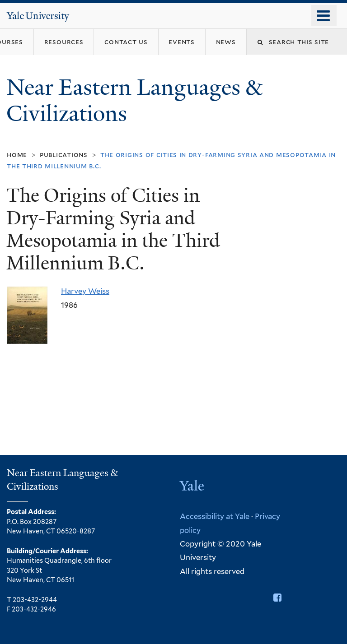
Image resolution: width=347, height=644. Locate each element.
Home (17, 155)
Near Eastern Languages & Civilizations (134, 101)
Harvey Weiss (85, 291)
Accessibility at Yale (215, 516)
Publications (64, 155)
